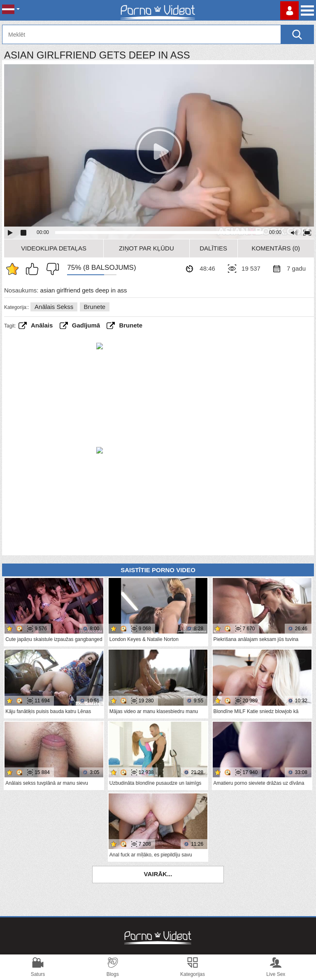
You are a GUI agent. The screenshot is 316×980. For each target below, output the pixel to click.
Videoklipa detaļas (54, 248)
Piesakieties (289, 11)
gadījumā (86, 325)
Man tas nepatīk (51, 269)
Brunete (95, 307)
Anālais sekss (54, 307)
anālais (42, 325)
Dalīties (213, 248)
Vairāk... (158, 874)
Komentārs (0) (276, 248)
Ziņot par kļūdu (146, 248)
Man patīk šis (34, 269)
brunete (131, 325)
